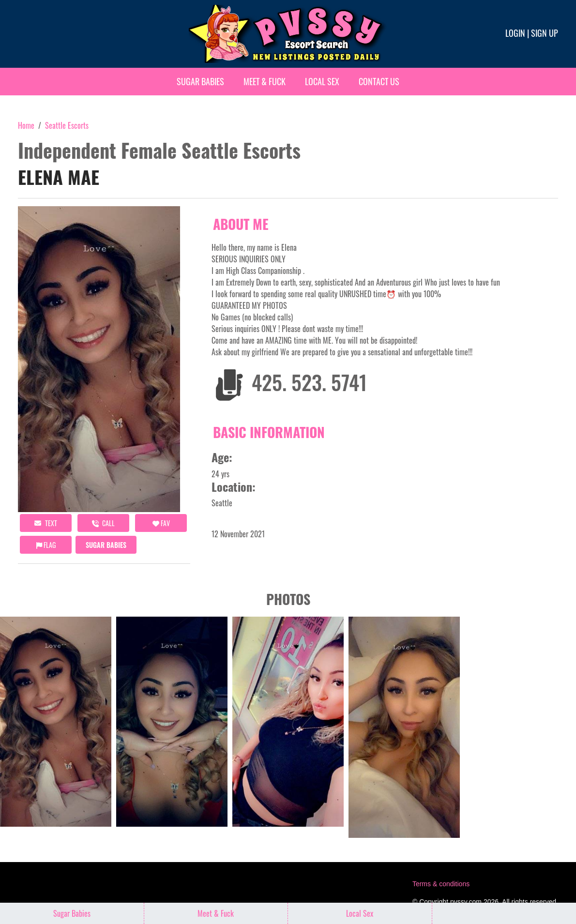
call (103, 523)
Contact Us (379, 81)
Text (46, 523)
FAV (161, 523)
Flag (46, 545)
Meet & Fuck (265, 81)
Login (515, 33)
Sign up (545, 33)
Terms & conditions (441, 884)
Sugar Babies (200, 81)
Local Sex (322, 81)
